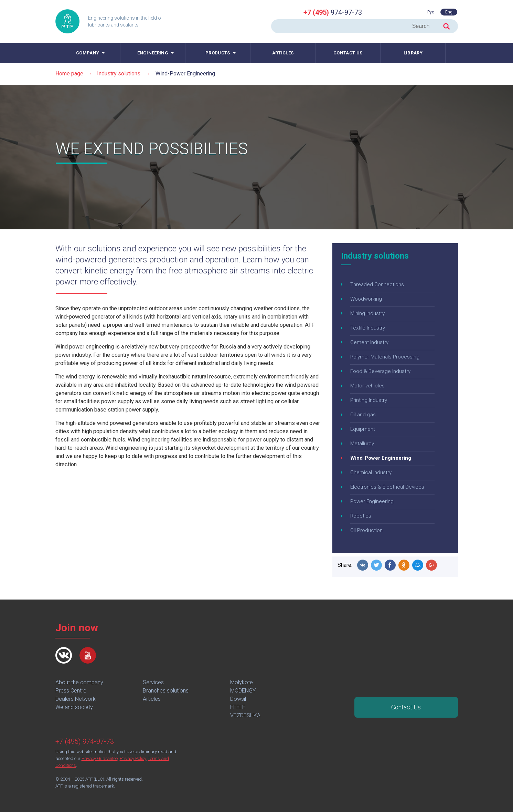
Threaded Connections (377, 284)
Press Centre (71, 691)
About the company (79, 682)
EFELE (238, 707)
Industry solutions (119, 74)
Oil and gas (363, 415)
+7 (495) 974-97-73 (85, 741)
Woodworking (366, 299)
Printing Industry (369, 400)
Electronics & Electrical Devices (387, 487)
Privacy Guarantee (100, 758)
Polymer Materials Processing (385, 357)
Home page (69, 74)
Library (413, 53)
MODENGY (243, 691)
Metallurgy (362, 444)
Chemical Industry (371, 472)
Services (153, 682)
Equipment (363, 429)
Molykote (242, 682)
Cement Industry (369, 342)
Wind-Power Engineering (381, 458)
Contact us (348, 53)
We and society (74, 707)
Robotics (361, 516)
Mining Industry (367, 313)
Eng (449, 12)
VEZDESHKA (245, 715)
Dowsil (238, 699)
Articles (283, 53)
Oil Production (366, 530)
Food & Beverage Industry (380, 371)
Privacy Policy (133, 758)
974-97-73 (333, 12)
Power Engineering (372, 501)
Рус (431, 12)
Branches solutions (166, 691)
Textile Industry (368, 328)
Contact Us (406, 707)
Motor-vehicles (367, 386)
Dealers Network (76, 699)
